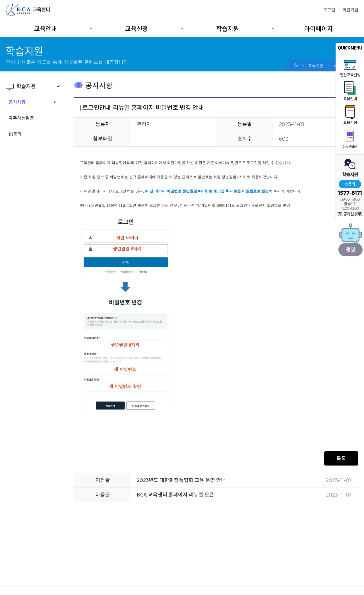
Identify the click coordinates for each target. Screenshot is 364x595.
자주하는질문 (21, 118)
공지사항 (17, 102)
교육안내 (45, 29)
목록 (341, 459)
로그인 (329, 10)
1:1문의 (350, 184)
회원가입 (350, 10)
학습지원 (227, 29)
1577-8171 (350, 193)
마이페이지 (318, 29)
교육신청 (136, 29)
